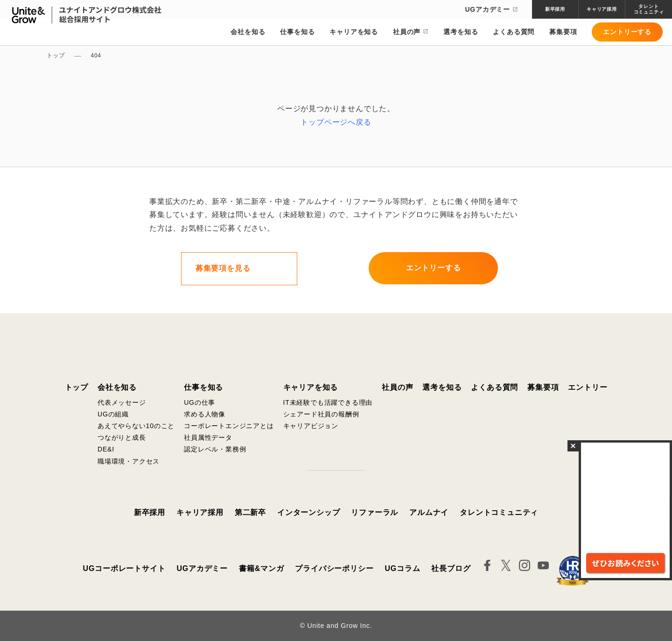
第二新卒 (250, 512)
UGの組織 (113, 414)
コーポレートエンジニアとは (229, 426)
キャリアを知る (354, 33)
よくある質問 (514, 33)
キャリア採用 (200, 512)
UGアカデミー (491, 9)
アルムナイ (429, 512)
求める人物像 (205, 414)
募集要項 (563, 33)
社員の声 (407, 33)
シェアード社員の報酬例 (321, 414)
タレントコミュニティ (499, 512)
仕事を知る (297, 33)
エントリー (588, 387)
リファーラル (374, 512)
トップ (77, 387)
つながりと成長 (122, 437)
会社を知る (248, 33)
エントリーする (627, 33)
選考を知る (461, 33)
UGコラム (402, 568)
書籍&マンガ (261, 568)
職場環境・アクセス (129, 461)
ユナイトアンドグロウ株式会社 (336, 346)
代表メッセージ (122, 402)
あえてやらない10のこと (136, 426)
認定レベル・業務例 (215, 449)
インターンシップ (308, 512)
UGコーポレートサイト (124, 568)
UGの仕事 (199, 402)
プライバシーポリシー (334, 568)
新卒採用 (150, 512)
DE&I (106, 449)
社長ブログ (451, 568)
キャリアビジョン (311, 426)
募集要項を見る (223, 268)
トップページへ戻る (336, 122)
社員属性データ (208, 437)
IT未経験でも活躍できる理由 (328, 402)
